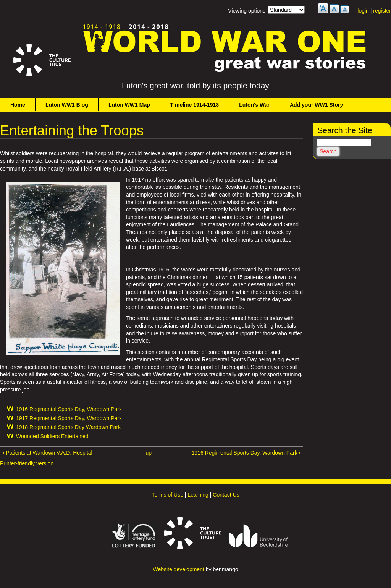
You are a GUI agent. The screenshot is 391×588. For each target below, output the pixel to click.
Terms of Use (167, 495)
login (363, 11)
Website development (178, 569)
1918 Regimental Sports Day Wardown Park (68, 427)
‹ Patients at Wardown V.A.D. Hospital (48, 453)
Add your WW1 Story (316, 105)
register (382, 11)
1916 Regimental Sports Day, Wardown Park (69, 409)
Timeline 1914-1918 (195, 105)
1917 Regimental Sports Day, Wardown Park (69, 418)
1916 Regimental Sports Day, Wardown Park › (246, 453)
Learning (198, 495)
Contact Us (226, 495)
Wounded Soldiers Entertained (52, 436)
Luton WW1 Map (129, 105)
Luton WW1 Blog (67, 105)
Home (18, 105)
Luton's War (254, 105)
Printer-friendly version (27, 463)
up (149, 453)
